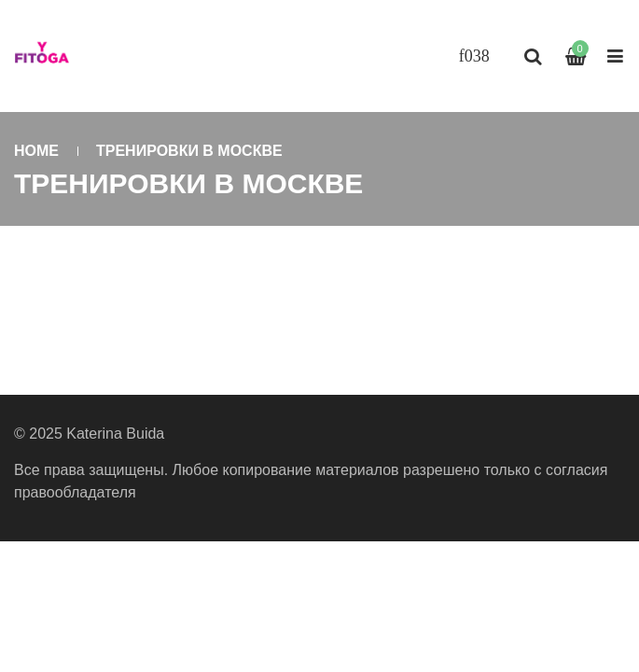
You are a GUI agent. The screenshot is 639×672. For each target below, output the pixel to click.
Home (36, 151)
